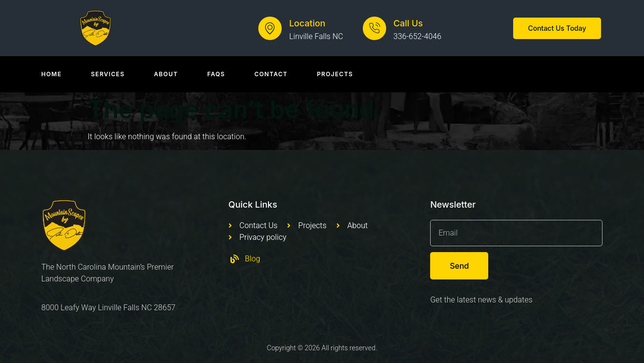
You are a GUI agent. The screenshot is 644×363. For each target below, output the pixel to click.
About (166, 74)
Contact (271, 74)
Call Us (408, 23)
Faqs (216, 74)
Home (52, 74)
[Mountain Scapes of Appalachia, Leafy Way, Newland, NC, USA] (322, 309)
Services (108, 74)
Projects (335, 74)
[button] (557, 28)
